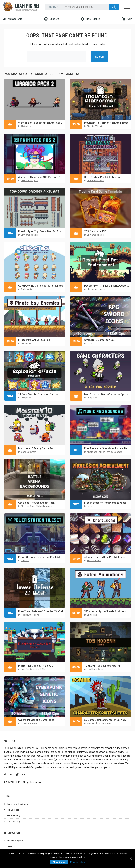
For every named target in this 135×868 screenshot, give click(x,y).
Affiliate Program (15, 841)
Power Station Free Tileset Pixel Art (39, 557)
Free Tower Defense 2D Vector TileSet (41, 611)
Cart (127, 19)
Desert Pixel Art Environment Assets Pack (107, 286)
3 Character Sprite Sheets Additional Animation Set (107, 611)
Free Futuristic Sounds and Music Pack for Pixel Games (107, 448)
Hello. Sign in (90, 19)
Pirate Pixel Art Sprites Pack (35, 340)
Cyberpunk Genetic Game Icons (36, 720)
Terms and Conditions (18, 804)
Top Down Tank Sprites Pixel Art (103, 666)
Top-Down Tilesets (30, 615)
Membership (12, 19)
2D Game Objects (29, 181)
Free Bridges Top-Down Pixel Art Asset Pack (41, 231)
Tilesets (25, 561)
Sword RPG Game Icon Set (99, 340)
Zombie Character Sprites (99, 723)
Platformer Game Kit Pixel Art (36, 666)
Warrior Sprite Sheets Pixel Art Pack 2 (40, 123)
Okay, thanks (59, 862)
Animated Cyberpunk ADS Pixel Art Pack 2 (41, 177)
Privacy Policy (14, 821)
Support (52, 19)
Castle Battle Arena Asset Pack (36, 503)
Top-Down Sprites (96, 669)
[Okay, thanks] (131, 859)
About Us (11, 847)
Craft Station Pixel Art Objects (102, 177)
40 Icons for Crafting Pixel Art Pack (105, 557)
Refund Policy (13, 816)
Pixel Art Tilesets (95, 126)
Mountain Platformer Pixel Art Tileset (106, 123)
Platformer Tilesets (96, 289)
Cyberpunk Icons (29, 723)
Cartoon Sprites (29, 289)
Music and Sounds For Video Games (105, 452)
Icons (90, 343)
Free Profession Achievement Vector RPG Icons (107, 503)
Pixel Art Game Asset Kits (33, 669)
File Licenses (13, 810)
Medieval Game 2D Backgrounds (37, 506)
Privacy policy (77, 862)
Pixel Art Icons (94, 561)
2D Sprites (26, 126)
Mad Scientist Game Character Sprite (106, 394)
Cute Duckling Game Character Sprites (41, 286)
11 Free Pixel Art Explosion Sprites (38, 394)
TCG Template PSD (95, 231)
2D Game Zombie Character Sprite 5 (105, 720)
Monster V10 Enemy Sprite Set (36, 448)
